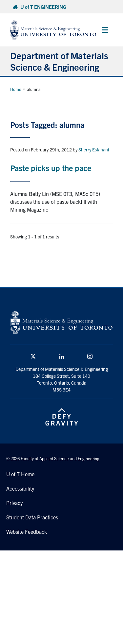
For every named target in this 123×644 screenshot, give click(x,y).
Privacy (14, 503)
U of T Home (20, 474)
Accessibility (20, 488)
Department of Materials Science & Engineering (59, 61)
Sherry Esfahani (94, 149)
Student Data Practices (32, 517)
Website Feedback (27, 531)
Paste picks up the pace (51, 168)
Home (16, 89)
